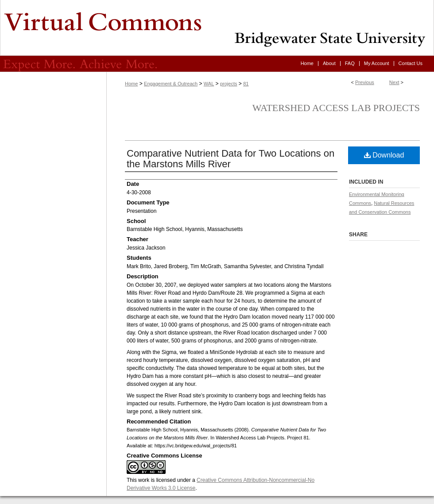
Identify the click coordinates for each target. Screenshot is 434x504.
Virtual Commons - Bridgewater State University (217, 28)
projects (229, 84)
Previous (365, 82)
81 (246, 84)
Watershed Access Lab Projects (336, 108)
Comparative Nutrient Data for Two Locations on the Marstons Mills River (231, 159)
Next (394, 82)
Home (131, 84)
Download (384, 155)
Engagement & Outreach (171, 84)
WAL (209, 84)
